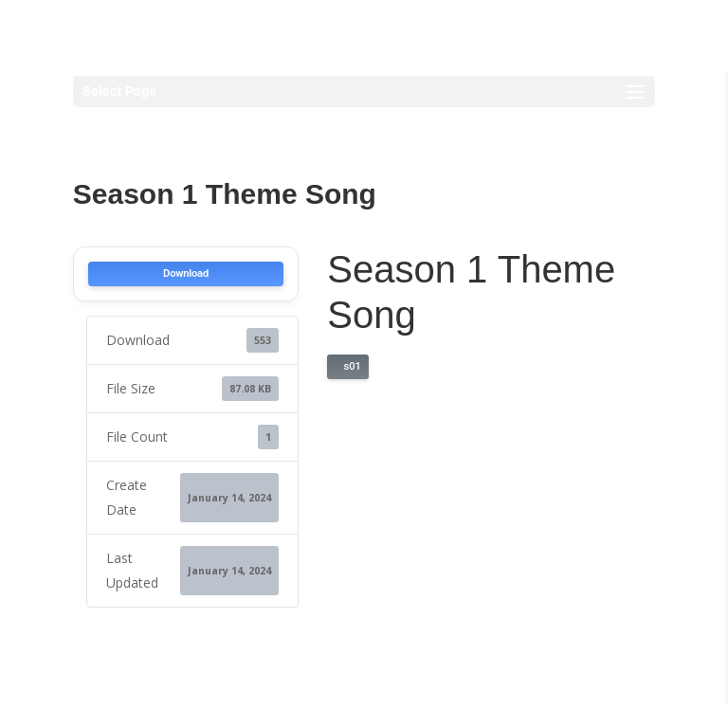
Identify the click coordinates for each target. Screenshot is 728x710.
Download (186, 273)
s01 (349, 366)
